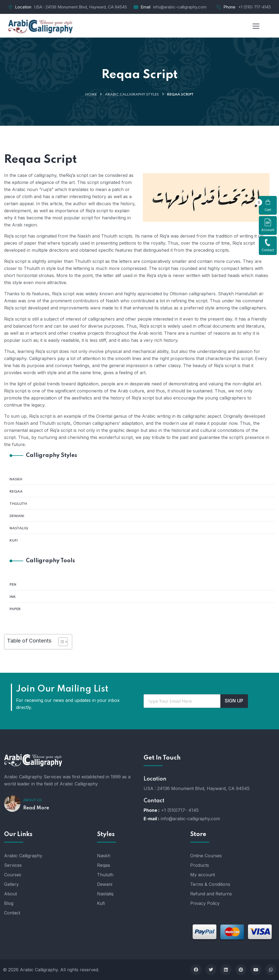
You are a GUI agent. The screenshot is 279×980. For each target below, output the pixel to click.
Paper (15, 609)
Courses (13, 875)
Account (268, 225)
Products (200, 865)
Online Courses (206, 856)
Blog (9, 903)
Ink (13, 597)
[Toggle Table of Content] (60, 642)
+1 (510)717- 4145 (180, 810)
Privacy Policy (205, 903)
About (10, 894)
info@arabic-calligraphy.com (180, 7)
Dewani (17, 516)
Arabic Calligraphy (23, 856)
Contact (268, 245)
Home (91, 95)
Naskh (16, 479)
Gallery (11, 884)
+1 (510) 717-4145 (254, 7)
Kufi (14, 541)
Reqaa (16, 492)
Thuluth (18, 504)
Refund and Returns (211, 894)
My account (203, 875)
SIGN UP (234, 701)
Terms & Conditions (210, 884)
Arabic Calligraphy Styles (132, 95)
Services (13, 865)
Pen (13, 585)
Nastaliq (19, 528)
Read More (36, 808)
